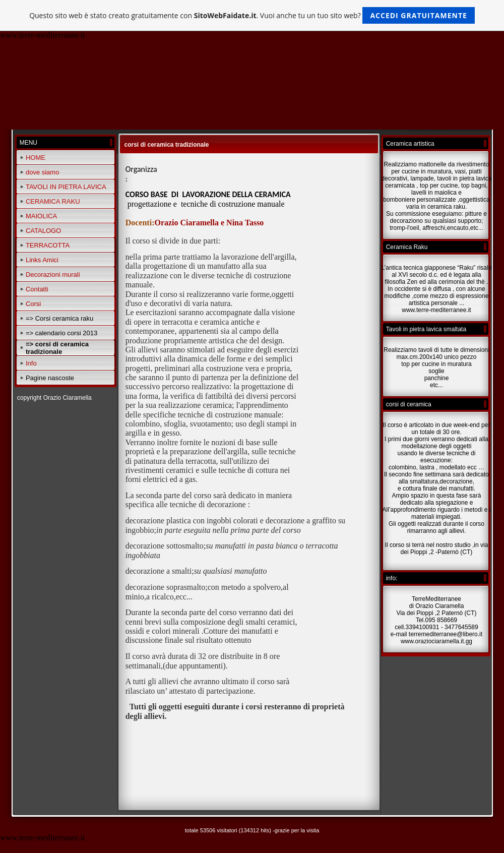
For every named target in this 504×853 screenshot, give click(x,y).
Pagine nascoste (50, 378)
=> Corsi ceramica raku (59, 318)
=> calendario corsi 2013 (61, 333)
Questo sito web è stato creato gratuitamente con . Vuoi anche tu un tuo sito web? (252, 15)
